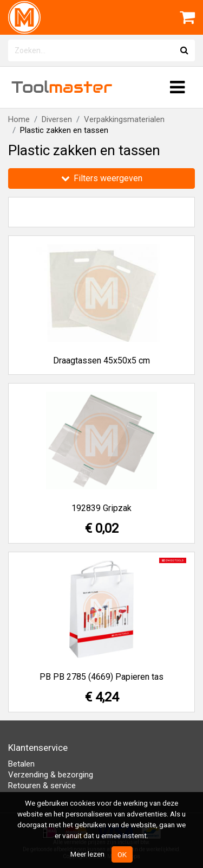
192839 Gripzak (101, 508)
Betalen (21, 764)
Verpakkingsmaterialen (124, 119)
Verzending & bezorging (51, 775)
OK (122, 854)
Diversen (57, 119)
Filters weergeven (102, 178)
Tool (62, 87)
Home (19, 119)
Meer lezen (87, 854)
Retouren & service (42, 786)
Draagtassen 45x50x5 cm (101, 360)
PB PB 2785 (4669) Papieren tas (101, 677)
